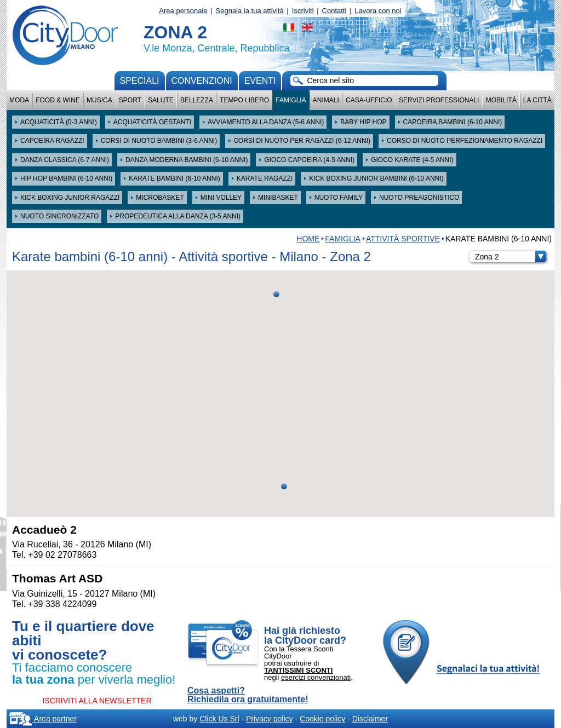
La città (537, 100)
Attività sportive (403, 239)
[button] (276, 294)
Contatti (334, 11)
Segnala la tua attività (250, 11)
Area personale (183, 11)
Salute (161, 100)
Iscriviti (303, 11)
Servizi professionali (439, 100)
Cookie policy (322, 719)
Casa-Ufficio (369, 100)
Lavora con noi (378, 11)
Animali (326, 100)
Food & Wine (58, 100)
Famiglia (291, 100)
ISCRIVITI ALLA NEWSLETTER (97, 701)
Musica (99, 100)
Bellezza (197, 100)
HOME (308, 239)
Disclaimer (370, 719)
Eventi (260, 81)
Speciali (140, 81)
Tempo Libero (244, 100)
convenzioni (202, 81)
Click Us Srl (219, 719)
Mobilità (501, 100)
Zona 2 (511, 257)
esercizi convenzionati (316, 677)
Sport (130, 100)
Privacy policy (270, 719)
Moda (19, 100)
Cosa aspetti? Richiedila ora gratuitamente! (248, 695)
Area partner (43, 719)
